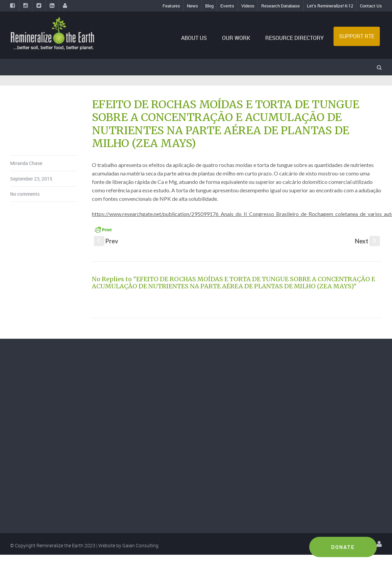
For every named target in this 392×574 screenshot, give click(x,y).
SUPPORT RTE (357, 36)
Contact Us (371, 6)
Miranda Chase (26, 163)
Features (171, 6)
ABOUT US (194, 38)
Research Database (280, 6)
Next (367, 241)
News (192, 6)
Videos (248, 6)
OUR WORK (236, 38)
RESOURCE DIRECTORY (295, 38)
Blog (209, 6)
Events (227, 6)
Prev (106, 241)
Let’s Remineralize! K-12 (330, 6)
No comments (25, 194)
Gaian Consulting (140, 545)
